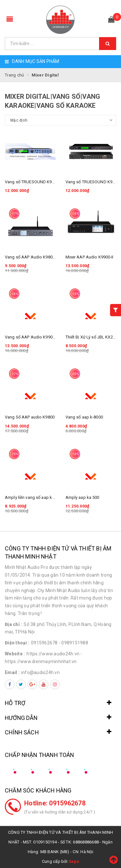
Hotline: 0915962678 (55, 803)
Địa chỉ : (13, 624)
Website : (15, 654)
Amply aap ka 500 (82, 497)
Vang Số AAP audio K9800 (30, 417)
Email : (12, 672)
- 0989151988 (73, 643)
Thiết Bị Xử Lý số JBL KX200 (92, 337)
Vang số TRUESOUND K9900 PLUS (37, 182)
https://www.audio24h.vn (53, 654)
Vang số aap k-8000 (84, 417)
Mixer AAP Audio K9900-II (90, 257)
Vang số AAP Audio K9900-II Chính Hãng (43, 337)
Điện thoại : (17, 643)
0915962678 (44, 643)
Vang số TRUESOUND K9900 (92, 182)
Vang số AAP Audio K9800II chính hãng (42, 257)
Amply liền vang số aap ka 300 (34, 497)
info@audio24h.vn (40, 672)
